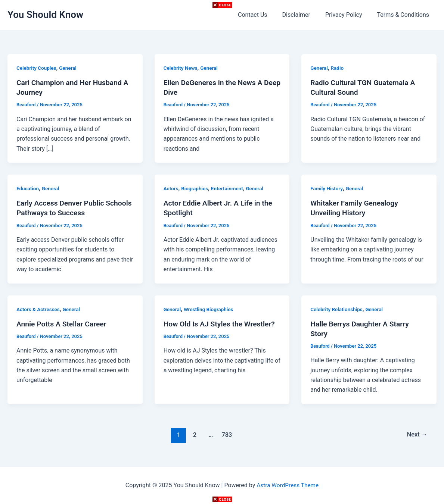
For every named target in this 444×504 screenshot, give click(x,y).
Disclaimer (304, 15)
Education (28, 188)
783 (226, 435)
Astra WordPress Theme (288, 485)
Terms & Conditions (405, 15)
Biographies (196, 188)
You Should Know (45, 15)
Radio (338, 68)
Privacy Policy (348, 15)
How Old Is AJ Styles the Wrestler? (221, 324)
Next (417, 435)
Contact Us (263, 15)
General (69, 68)
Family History (327, 188)
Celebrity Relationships (337, 309)
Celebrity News (181, 68)
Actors (171, 188)
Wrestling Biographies (210, 309)
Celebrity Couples (37, 68)
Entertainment (229, 188)
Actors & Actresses (39, 309)
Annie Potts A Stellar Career (63, 324)
